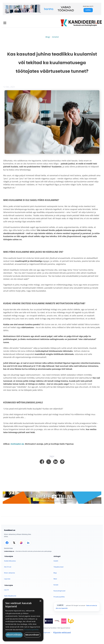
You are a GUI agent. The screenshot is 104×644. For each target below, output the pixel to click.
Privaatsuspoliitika (59, 597)
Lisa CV (7, 590)
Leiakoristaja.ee (9, 551)
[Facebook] (7, 543)
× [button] (40, 601)
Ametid (55, 37)
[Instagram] (21, 543)
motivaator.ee (17, 444)
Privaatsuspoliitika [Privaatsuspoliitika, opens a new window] (31, 630)
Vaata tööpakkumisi (10, 596)
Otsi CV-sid (8, 567)
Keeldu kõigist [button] (32, 635)
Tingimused (47, 633)
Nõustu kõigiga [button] (14, 635)
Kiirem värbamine (10, 573)
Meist (55, 579)
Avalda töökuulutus (10, 561)
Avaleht (56, 561)
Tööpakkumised (58, 567)
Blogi (48, 37)
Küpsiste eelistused (62, 633)
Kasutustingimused (59, 591)
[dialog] (23, 620)
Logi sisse (7, 579)
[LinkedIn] (28, 543)
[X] (14, 543)
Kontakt (56, 585)
